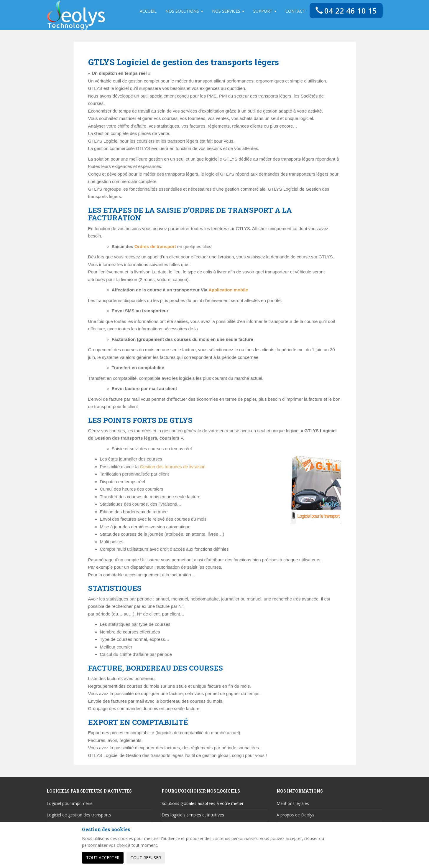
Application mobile (228, 290)
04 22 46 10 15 (346, 11)
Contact (295, 11)
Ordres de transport (155, 246)
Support (265, 11)
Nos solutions (184, 11)
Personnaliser (189, 858)
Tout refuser (146, 858)
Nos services (228, 11)
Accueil (148, 11)
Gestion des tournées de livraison (173, 467)
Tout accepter (103, 858)
